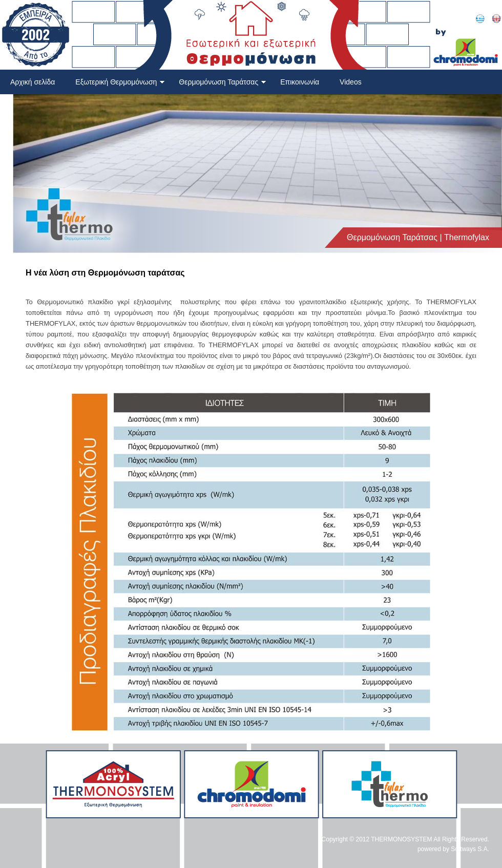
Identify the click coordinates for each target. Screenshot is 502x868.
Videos (351, 82)
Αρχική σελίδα (33, 82)
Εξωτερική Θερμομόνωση (120, 82)
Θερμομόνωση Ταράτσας (223, 82)
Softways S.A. (470, 849)
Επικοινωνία (300, 82)
